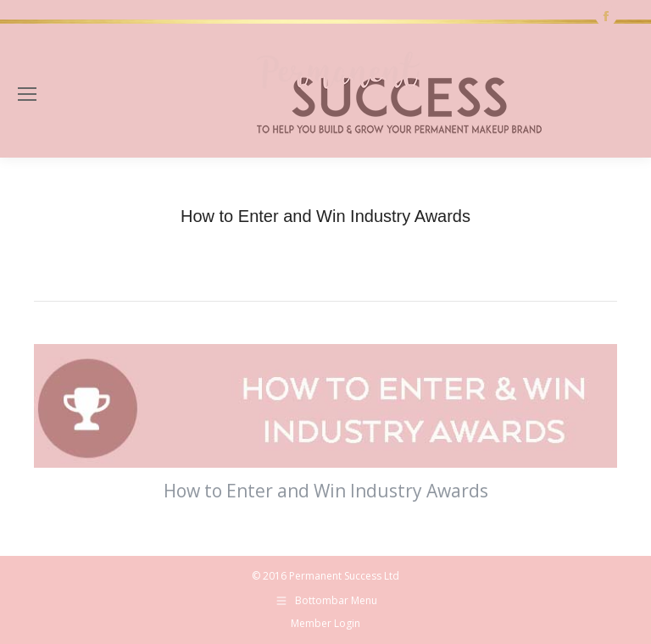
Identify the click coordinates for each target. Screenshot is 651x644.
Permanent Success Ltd (344, 576)
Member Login (325, 623)
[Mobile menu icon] (27, 94)
